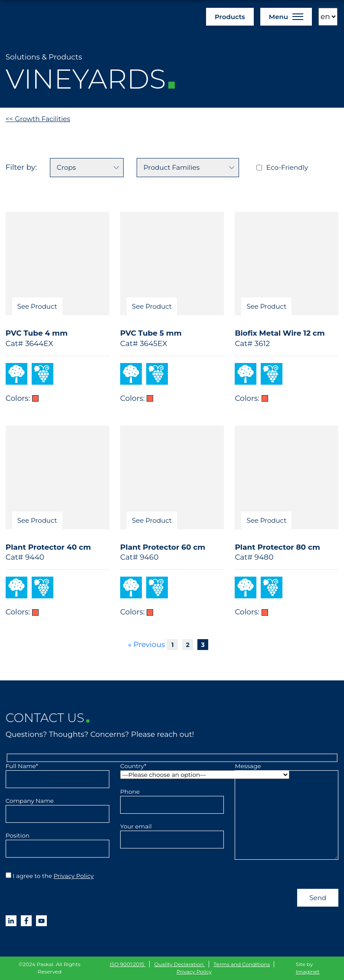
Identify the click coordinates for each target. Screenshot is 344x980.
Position (57, 842)
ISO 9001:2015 (128, 964)
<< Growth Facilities (38, 119)
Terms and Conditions (242, 964)
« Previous (146, 644)
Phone (172, 798)
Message (287, 812)
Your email (172, 833)
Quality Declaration (179, 964)
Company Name (57, 807)
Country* (172, 770)
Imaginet (308, 972)
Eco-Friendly (287, 167)
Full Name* (57, 772)
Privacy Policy (74, 876)
